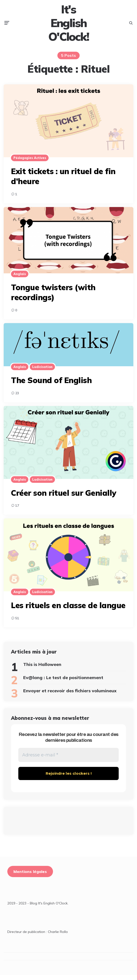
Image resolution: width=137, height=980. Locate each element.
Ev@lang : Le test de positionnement (63, 682)
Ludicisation (42, 372)
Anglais (20, 279)
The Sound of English (51, 385)
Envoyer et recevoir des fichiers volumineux (70, 696)
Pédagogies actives (30, 163)
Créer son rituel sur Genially (64, 498)
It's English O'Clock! (69, 25)
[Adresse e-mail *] (68, 760)
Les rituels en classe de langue (68, 610)
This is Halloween (42, 669)
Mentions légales (30, 877)
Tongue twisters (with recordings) (53, 297)
